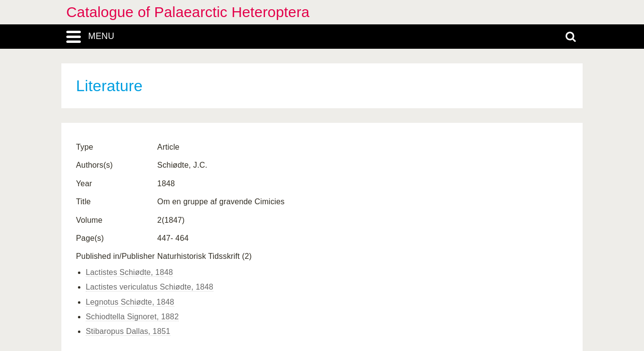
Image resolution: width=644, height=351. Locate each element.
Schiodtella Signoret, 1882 (132, 317)
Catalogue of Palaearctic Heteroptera (188, 12)
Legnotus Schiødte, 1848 (130, 302)
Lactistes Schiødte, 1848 (129, 272)
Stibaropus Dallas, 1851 (128, 331)
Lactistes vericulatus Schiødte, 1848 (150, 287)
